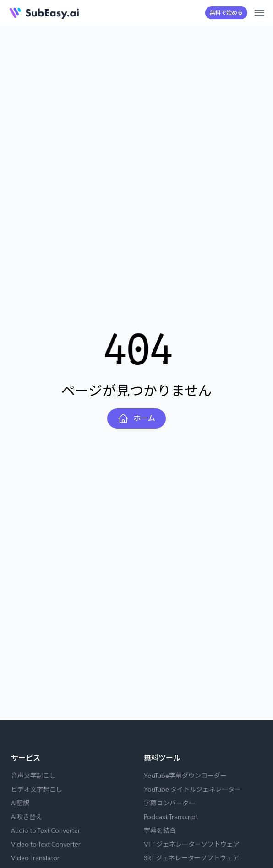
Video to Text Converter (46, 844)
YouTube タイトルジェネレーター (192, 789)
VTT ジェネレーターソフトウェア (192, 844)
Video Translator (35, 858)
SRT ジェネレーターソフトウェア (191, 858)
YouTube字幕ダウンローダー (185, 776)
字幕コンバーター (169, 803)
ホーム (136, 418)
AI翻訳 (20, 803)
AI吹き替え (27, 817)
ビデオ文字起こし (37, 789)
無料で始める (226, 13)
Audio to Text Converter (46, 830)
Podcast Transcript (171, 817)
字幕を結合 (160, 830)
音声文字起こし (33, 776)
